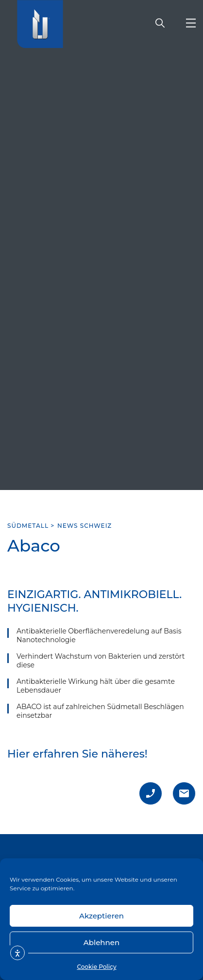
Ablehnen (101, 942)
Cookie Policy (96, 967)
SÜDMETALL (28, 526)
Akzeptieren (101, 916)
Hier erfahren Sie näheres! (77, 754)
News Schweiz (85, 526)
